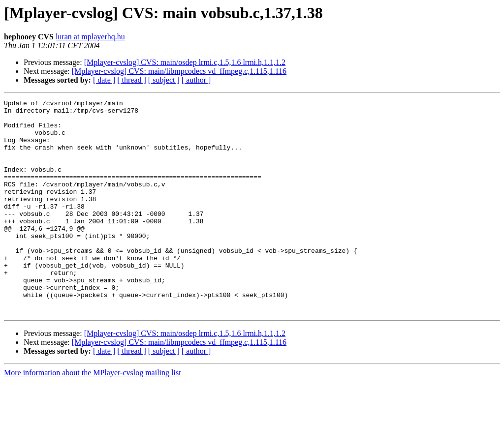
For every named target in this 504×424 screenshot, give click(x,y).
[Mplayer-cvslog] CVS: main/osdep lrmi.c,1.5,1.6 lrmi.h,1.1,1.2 (185, 62)
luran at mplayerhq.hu (90, 37)
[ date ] (104, 80)
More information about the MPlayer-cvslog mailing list (93, 415)
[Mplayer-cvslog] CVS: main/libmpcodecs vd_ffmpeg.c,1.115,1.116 (179, 71)
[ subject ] (164, 80)
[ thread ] (132, 80)
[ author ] (196, 80)
